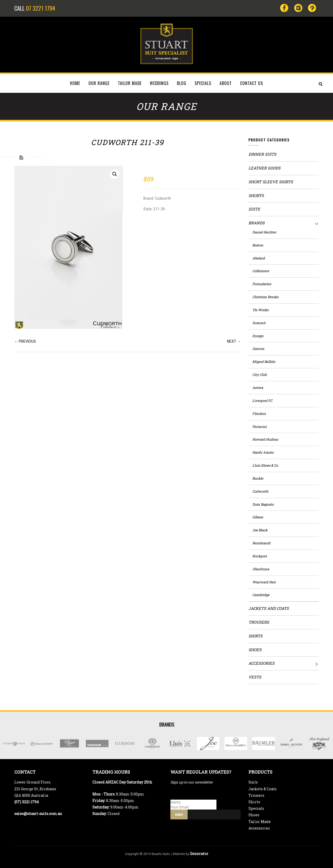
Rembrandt (261, 543)
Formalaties (262, 284)
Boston (258, 245)
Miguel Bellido (264, 362)
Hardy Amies (263, 452)
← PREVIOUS (25, 341)
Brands (257, 223)
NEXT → (234, 341)
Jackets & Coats (262, 789)
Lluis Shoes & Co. (265, 465)
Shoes (255, 650)
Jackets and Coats (269, 608)
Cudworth (260, 491)
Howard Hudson (265, 439)
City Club (260, 375)
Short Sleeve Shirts (271, 182)
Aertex (258, 388)
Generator (199, 854)
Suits (254, 209)
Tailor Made (260, 822)
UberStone (261, 569)
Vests (255, 677)
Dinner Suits (262, 154)
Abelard (259, 258)
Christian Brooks (265, 297)
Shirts (255, 636)
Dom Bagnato (263, 504)
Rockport (260, 556)
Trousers (259, 622)
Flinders (259, 414)
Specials (256, 808)
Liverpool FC (262, 401)
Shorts (256, 195)
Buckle (258, 478)
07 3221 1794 (41, 8)
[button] (115, 174)
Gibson (258, 517)
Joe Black (260, 530)
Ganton (258, 349)
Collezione (261, 271)
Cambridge (261, 595)
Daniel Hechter (264, 232)
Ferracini (260, 427)
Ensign (258, 336)
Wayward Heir (264, 582)
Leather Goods (264, 168)
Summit (259, 323)
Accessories (261, 663)
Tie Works (260, 310)
